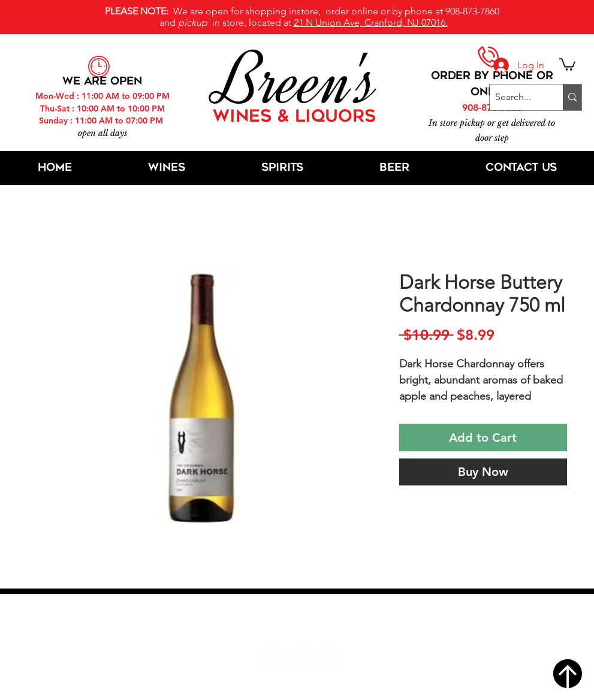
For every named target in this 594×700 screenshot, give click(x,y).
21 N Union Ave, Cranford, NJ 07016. (371, 22)
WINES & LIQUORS (294, 117)
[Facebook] (272, 658)
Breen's (297, 81)
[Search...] (516, 97)
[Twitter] (302, 658)
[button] (567, 64)
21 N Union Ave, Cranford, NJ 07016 (303, 621)
